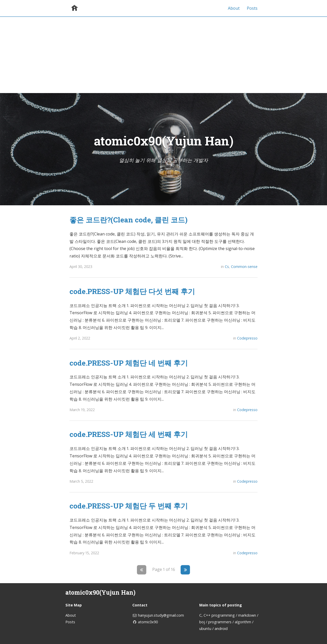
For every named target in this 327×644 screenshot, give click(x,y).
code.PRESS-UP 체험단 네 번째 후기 (129, 363)
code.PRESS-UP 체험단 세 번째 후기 (129, 434)
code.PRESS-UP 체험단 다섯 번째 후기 (132, 291)
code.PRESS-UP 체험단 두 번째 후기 (129, 506)
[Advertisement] (163, 55)
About (234, 8)
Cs (227, 267)
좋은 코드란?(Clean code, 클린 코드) (129, 220)
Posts (252, 8)
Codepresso (247, 338)
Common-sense (244, 267)
